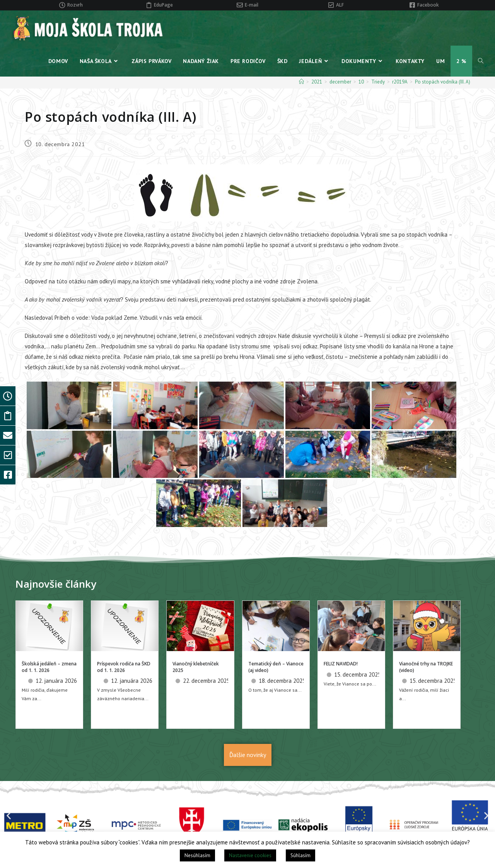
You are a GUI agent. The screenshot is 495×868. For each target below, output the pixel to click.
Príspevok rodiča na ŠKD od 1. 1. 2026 (124, 667)
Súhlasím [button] (300, 855)
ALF (340, 5)
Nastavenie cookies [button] (250, 855)
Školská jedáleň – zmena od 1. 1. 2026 (49, 667)
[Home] (301, 82)
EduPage (163, 5)
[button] (9, 815)
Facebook (428, 5)
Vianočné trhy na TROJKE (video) (426, 667)
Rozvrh (75, 5)
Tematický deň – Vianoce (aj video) (276, 667)
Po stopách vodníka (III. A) (443, 82)
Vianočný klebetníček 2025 (196, 667)
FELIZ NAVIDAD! (341, 664)
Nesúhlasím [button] (197, 855)
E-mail (252, 5)
